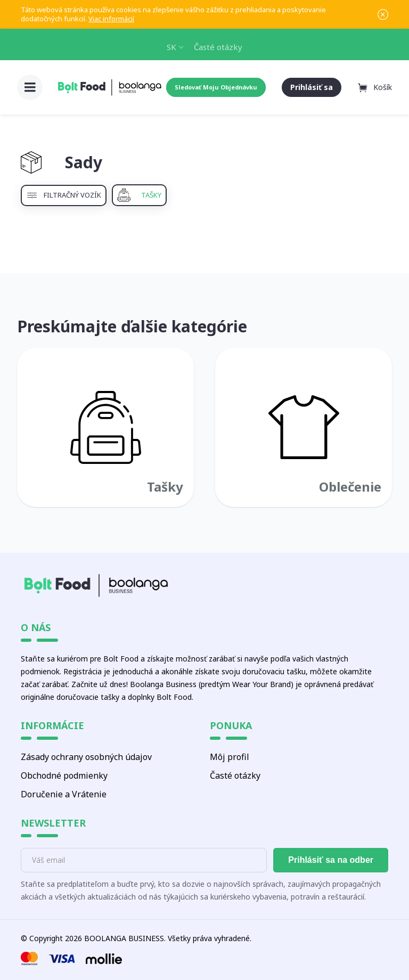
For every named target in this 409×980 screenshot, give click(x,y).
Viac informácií (111, 19)
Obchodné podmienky (64, 775)
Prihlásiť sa (312, 87)
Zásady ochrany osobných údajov (86, 757)
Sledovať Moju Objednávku (216, 87)
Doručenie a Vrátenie (64, 794)
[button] (30, 87)
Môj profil (230, 757)
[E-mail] (144, 860)
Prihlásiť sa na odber (331, 860)
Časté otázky (218, 47)
